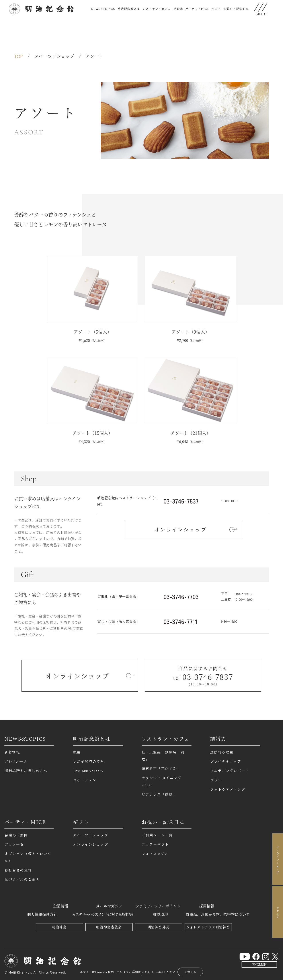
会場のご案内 (16, 835)
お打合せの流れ (18, 870)
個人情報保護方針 (42, 914)
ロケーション (85, 780)
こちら (146, 972)
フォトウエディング (228, 789)
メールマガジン (109, 906)
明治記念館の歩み (89, 761)
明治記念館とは (129, 9)
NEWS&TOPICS (103, 9)
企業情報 (61, 906)
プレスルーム (16, 761)
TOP (19, 56)
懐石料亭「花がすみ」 (161, 768)
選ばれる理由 (222, 752)
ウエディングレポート (230, 771)
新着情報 (12, 752)
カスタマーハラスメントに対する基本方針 (103, 914)
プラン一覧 (14, 844)
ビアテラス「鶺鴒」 (159, 794)
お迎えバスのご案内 (22, 879)
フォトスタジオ (155, 854)
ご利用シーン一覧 (157, 835)
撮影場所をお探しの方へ (26, 771)
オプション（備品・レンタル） (28, 857)
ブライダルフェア (226, 761)
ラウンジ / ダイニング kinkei (162, 781)
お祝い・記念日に (236, 9)
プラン (216, 780)
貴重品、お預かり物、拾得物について (218, 914)
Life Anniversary (88, 771)
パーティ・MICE (197, 9)
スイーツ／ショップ (54, 56)
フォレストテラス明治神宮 (208, 927)
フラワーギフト (155, 844)
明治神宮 (59, 927)
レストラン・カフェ (157, 9)
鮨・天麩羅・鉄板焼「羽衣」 (163, 756)
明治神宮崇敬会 (109, 927)
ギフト (81, 822)
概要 (77, 752)
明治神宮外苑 (159, 927)
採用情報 (207, 906)
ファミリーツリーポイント (158, 906)
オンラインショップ (90, 844)
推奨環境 (160, 914)
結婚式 (178, 9)
